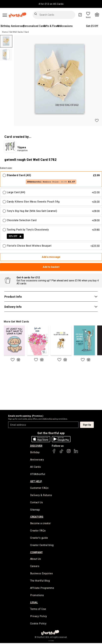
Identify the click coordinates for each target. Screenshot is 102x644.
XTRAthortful (38, 474)
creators (37, 517)
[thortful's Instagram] (69, 452)
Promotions (37, 596)
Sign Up (87, 425)
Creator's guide (39, 538)
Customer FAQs (39, 488)
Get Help (36, 482)
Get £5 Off (92, 26)
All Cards (36, 467)
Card (27, 32)
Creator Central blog (42, 546)
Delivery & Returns (41, 495)
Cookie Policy (38, 624)
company (36, 553)
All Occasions (65, 26)
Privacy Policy (39, 617)
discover (36, 446)
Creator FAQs (38, 531)
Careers (35, 567)
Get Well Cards (16, 32)
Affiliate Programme (42, 589)
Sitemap (35, 510)
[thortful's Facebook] (54, 452)
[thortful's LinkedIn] (76, 452)
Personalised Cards (34, 26)
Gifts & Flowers (52, 26)
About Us (36, 560)
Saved (88, 17)
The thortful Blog (40, 581)
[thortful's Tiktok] (61, 452)
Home (5, 32)
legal (34, 603)
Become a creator (40, 524)
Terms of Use (38, 610)
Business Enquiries (42, 574)
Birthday (5, 26)
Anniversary (18, 26)
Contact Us (37, 503)
